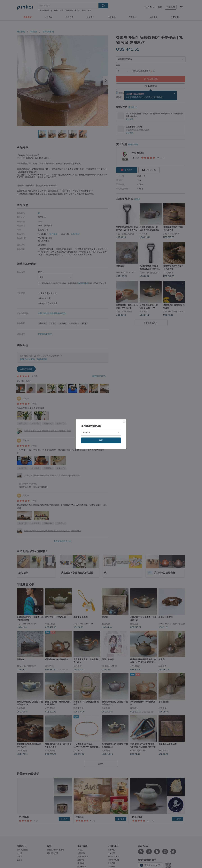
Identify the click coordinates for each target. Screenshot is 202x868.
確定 (101, 440)
